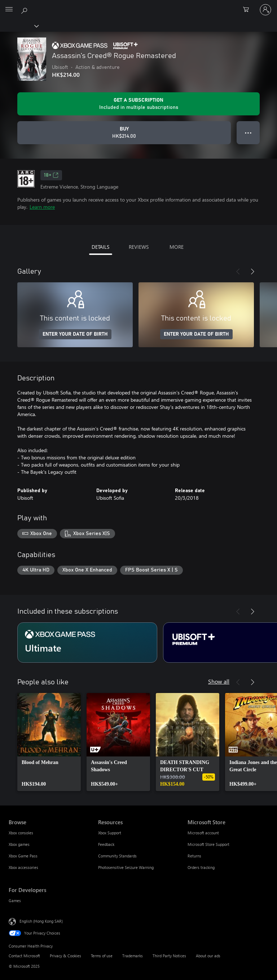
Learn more (42, 207)
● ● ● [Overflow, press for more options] (248, 133)
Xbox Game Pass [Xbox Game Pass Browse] (23, 856)
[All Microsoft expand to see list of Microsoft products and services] (9, 10)
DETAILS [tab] (100, 247)
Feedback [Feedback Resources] (106, 844)
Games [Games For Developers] (15, 900)
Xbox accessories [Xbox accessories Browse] (23, 867)
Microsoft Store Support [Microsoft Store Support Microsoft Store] (208, 844)
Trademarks (133, 956)
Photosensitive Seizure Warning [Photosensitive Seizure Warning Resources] (126, 867)
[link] (49, 742)
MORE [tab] (177, 247)
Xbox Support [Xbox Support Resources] (110, 833)
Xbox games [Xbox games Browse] (19, 844)
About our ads (208, 956)
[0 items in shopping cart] (248, 10)
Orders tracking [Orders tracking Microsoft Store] (201, 867)
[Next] (252, 272)
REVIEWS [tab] (139, 247)
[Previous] (238, 272)
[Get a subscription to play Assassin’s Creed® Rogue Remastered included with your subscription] (138, 104)
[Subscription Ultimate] (87, 643)
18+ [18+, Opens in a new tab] (51, 175)
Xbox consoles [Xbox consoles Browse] (21, 833)
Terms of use (102, 956)
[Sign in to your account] (265, 10)
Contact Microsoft (24, 956)
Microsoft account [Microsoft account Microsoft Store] (203, 833)
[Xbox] (19, 26)
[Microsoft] (138, 5)
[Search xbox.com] (25, 9)
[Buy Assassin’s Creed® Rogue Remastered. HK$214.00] (124, 133)
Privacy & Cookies (65, 956)
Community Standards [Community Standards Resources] (117, 856)
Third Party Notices (169, 956)
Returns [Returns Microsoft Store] (194, 856)
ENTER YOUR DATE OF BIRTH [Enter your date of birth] (75, 334)
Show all (219, 681)
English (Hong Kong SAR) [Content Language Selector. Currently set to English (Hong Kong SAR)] (41, 921)
